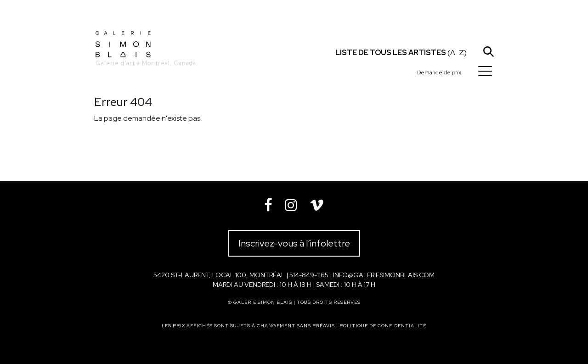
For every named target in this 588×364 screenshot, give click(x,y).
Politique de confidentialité (383, 326)
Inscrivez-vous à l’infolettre (294, 243)
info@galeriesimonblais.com (384, 275)
